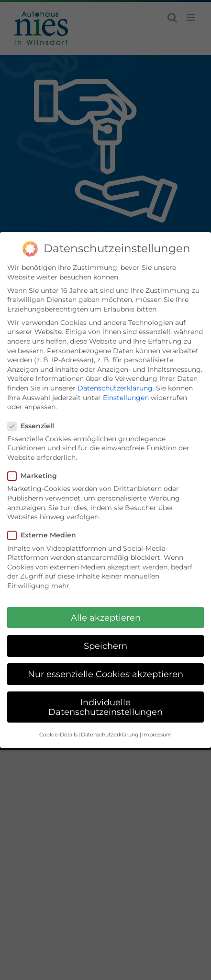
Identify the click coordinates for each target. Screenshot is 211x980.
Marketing (36, 475)
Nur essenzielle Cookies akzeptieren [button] (105, 673)
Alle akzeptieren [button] (106, 617)
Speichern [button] (105, 645)
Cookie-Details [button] (58, 734)
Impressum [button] (157, 734)
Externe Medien (46, 535)
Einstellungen (126, 397)
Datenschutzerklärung (115, 388)
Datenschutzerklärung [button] (110, 734)
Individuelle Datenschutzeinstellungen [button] (105, 707)
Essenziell (35, 425)
